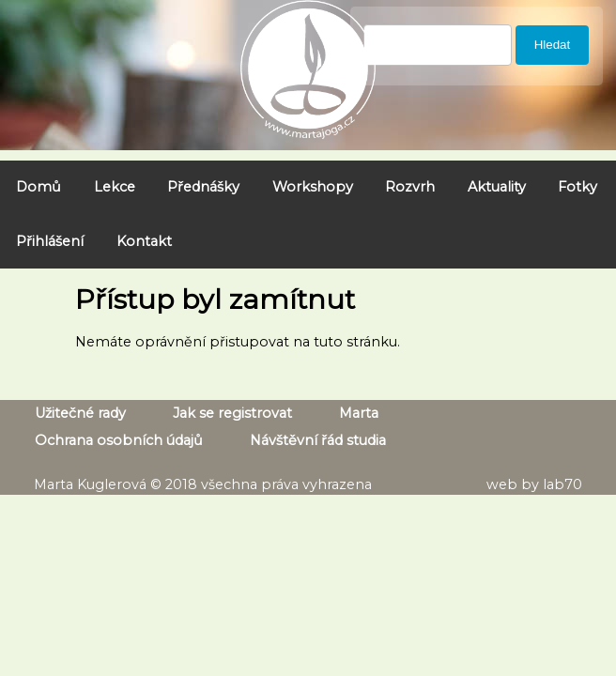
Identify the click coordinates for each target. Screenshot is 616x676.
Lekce (115, 187)
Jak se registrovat (232, 413)
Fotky (577, 187)
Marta (359, 413)
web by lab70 (534, 484)
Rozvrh (410, 187)
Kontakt (144, 241)
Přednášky (203, 187)
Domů (38, 187)
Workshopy (313, 187)
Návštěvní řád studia (318, 440)
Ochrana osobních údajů (119, 440)
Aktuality (497, 187)
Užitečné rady (80, 413)
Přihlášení (50, 241)
